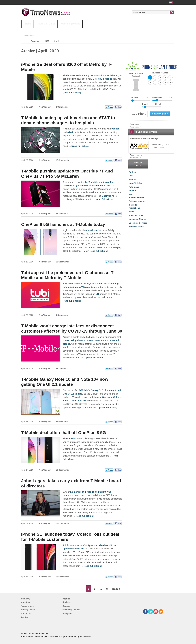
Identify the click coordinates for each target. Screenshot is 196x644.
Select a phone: (136, 75)
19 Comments (62, 470)
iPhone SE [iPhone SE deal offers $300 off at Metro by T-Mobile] (73, 75)
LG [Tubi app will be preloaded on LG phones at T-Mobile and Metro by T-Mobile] (97, 294)
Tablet (132, 212)
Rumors (133, 191)
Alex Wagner (45, 107)
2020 (47, 41)
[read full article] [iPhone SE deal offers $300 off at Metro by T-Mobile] (72, 93)
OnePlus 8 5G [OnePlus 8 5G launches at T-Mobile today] (94, 230)
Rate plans (134, 187)
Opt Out (25, 617)
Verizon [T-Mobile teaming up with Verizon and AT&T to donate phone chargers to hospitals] (115, 129)
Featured (133, 179)
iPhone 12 (57, 30)
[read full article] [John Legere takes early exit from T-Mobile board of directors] (85, 516)
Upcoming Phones (71, 24)
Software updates (137, 201)
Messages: (162, 97)
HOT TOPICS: (29, 30)
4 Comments (62, 107)
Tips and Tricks (136, 215)
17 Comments (62, 160)
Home (28, 24)
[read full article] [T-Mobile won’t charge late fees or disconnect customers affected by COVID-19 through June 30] (95, 358)
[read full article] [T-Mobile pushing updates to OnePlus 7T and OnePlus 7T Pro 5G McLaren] (105, 199)
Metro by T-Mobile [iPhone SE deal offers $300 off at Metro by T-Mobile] (102, 79)
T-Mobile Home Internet (125, 30)
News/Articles (135, 183)
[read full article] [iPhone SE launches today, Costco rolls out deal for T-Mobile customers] (93, 566)
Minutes (134, 97)
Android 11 (75, 30)
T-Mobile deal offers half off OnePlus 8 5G (64, 433)
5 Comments (62, 315)
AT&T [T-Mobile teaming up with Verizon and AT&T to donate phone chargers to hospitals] (70, 132)
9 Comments (62, 214)
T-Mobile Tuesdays (97, 30)
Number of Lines (160, 73)
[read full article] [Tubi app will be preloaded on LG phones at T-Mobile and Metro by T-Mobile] (72, 301)
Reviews (66, 602)
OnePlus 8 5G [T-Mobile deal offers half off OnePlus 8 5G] (75, 438)
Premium (35, 41)
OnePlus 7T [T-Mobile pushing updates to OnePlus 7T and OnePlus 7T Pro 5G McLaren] (108, 196)
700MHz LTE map (46, 24)
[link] (139, 146)
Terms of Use (27, 606)
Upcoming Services (138, 223)
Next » (116, 589)
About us (25, 602)
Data (131, 176)
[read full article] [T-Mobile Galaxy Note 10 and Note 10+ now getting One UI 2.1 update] (108, 407)
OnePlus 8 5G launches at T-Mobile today (63, 224)
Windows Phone (136, 227)
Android (133, 172)
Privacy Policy (28, 610)
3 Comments (62, 422)
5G (43, 30)
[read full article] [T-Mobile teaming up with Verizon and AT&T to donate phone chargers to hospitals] (80, 146)
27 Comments (62, 523)
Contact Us (26, 613)
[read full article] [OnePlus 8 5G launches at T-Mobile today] (99, 251)
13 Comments (62, 262)
